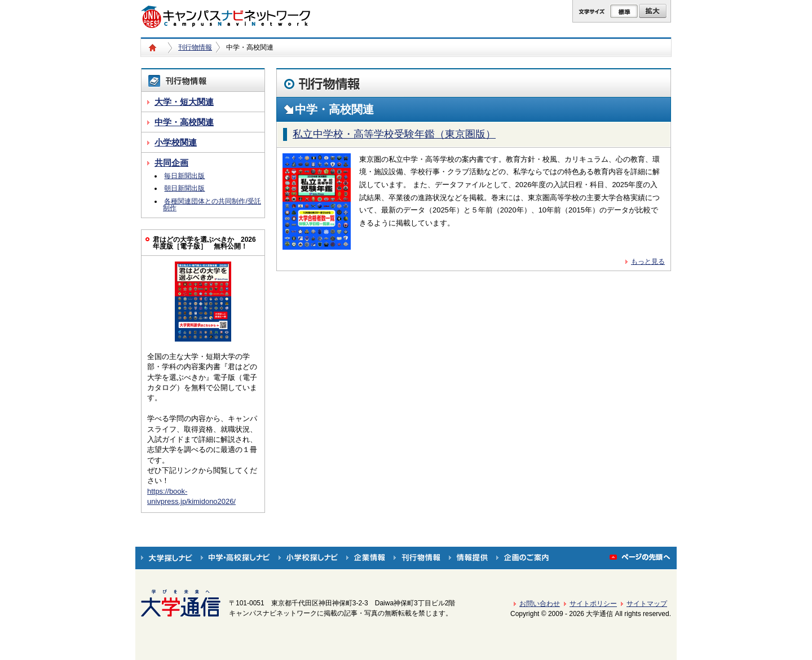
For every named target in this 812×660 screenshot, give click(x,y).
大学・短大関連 (184, 102)
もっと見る (648, 262)
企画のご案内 (522, 558)
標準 (624, 11)
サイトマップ (647, 604)
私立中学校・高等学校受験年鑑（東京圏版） (394, 134)
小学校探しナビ (308, 558)
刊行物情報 (195, 47)
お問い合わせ (540, 604)
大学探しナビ (167, 558)
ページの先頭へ (640, 558)
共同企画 (171, 163)
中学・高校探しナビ (235, 558)
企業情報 (366, 558)
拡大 (653, 11)
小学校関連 (176, 142)
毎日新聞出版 (184, 176)
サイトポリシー (593, 604)
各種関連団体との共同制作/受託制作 (212, 205)
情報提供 (468, 558)
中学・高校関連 (184, 122)
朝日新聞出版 (184, 188)
